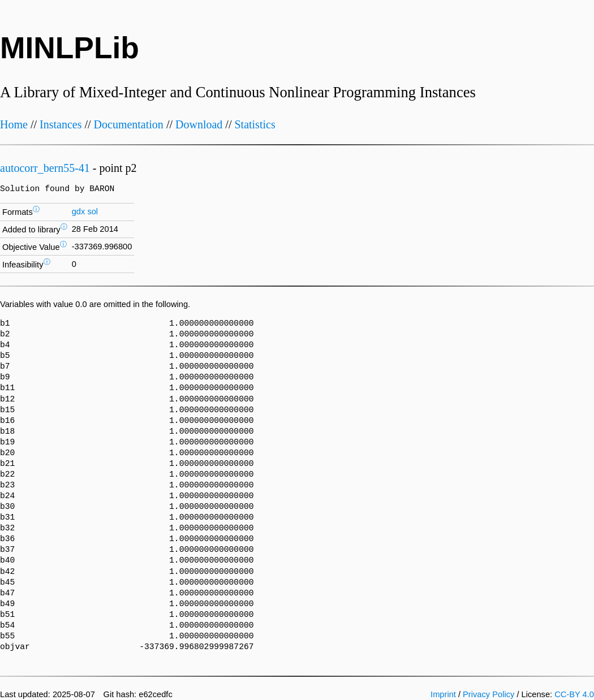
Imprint (443, 694)
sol (92, 211)
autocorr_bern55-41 (45, 168)
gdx (79, 211)
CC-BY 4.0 (574, 694)
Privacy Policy (488, 694)
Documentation (129, 124)
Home (14, 124)
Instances (61, 124)
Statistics (255, 124)
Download (199, 124)
